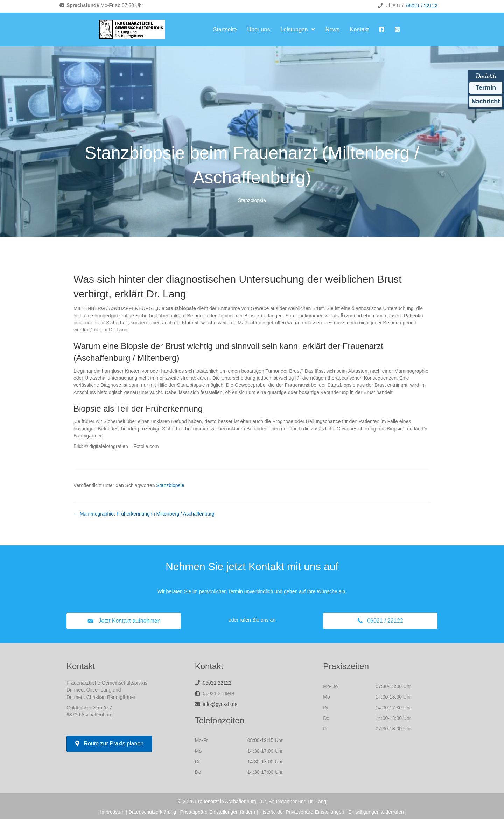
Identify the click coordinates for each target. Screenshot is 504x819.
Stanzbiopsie (252, 200)
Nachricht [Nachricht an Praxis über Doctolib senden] (486, 101)
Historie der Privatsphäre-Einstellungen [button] (302, 812)
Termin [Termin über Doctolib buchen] (486, 88)
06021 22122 (217, 683)
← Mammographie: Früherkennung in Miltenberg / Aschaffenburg (144, 514)
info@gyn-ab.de (220, 704)
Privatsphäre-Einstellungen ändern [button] (218, 812)
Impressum (112, 812)
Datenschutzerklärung (152, 812)
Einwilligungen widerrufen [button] (376, 812)
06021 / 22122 (422, 6)
